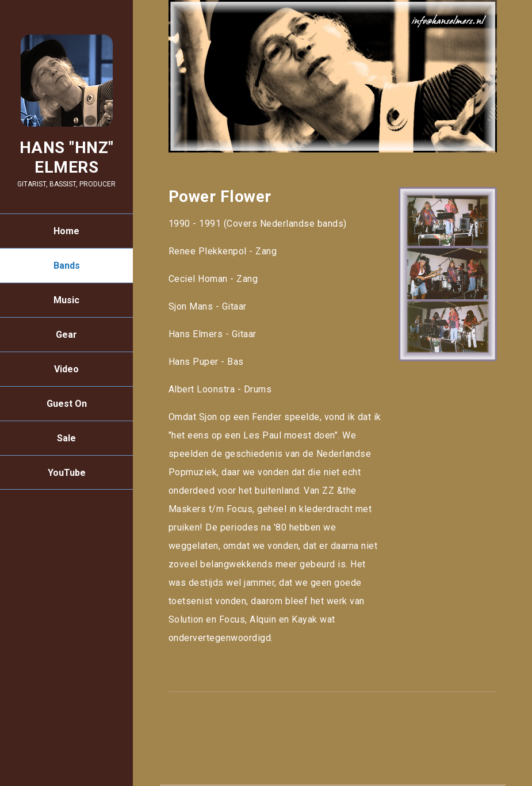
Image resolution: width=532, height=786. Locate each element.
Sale (66, 438)
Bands (67, 266)
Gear (66, 335)
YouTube (67, 473)
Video (66, 369)
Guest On (67, 404)
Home (66, 231)
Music (66, 300)
